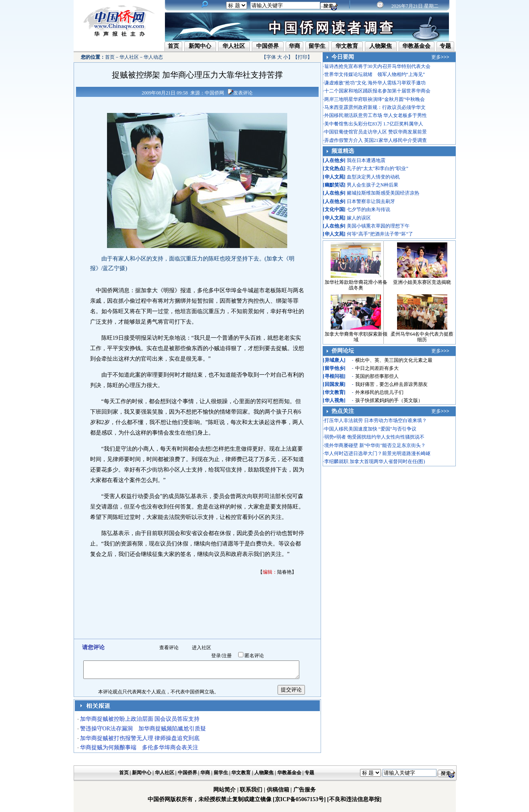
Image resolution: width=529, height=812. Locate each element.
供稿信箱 (278, 790)
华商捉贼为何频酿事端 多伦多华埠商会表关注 (139, 747)
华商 (294, 46)
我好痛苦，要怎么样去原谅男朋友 (391, 384)
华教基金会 (416, 46)
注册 (227, 656)
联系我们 (251, 790)
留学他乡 (334, 368)
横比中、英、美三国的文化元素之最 (394, 360)
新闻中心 (200, 46)
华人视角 (334, 400)
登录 (216, 656)
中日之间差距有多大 (377, 368)
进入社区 (202, 648)
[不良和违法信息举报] (354, 799)
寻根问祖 (334, 376)
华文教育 (347, 46)
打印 (303, 57)
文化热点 (334, 168)
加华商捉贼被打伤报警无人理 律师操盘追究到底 (140, 738)
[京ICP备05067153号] (299, 799)
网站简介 (224, 790)
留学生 (317, 46)
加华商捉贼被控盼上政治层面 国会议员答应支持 (140, 719)
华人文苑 (334, 177)
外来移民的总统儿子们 (379, 392)
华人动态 (153, 57)
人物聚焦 (381, 46)
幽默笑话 (334, 185)
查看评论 (169, 648)
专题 (445, 46)
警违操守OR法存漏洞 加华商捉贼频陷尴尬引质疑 (143, 729)
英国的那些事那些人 (377, 376)
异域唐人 (334, 360)
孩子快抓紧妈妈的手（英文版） (389, 400)
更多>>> (440, 57)
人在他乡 (334, 160)
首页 (173, 46)
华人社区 (234, 46)
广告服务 (305, 790)
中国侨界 (268, 46)
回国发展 (334, 384)
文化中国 (334, 209)
